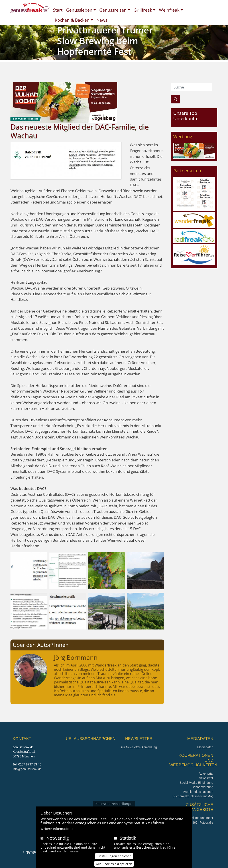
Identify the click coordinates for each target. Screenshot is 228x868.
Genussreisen (113, 10)
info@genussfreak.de (27, 769)
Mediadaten (205, 747)
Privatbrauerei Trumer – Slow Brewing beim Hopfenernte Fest (108, 41)
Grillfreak (143, 10)
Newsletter (206, 778)
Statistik (128, 843)
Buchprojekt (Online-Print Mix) (193, 796)
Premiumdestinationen (198, 792)
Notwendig (58, 843)
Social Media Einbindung (196, 783)
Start (58, 10)
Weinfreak (169, 10)
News (102, 20)
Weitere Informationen (57, 834)
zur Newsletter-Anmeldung (139, 747)
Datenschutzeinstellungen (114, 809)
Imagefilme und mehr (199, 818)
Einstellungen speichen (114, 861)
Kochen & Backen (72, 20)
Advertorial (206, 774)
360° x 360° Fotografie (198, 823)
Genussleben (79, 10)
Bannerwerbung (203, 787)
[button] (29, 571)
